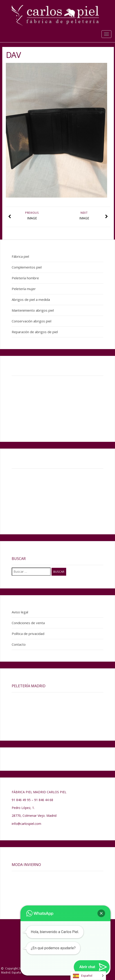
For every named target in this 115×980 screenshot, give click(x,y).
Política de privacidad (28, 634)
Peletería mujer (24, 289)
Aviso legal (20, 612)
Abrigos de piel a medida (31, 300)
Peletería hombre (25, 278)
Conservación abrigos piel (32, 321)
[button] (101, 913)
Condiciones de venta (28, 623)
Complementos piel (27, 267)
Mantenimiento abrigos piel (33, 310)
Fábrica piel (20, 256)
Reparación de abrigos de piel (35, 332)
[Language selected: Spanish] (88, 976)
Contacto (19, 644)
